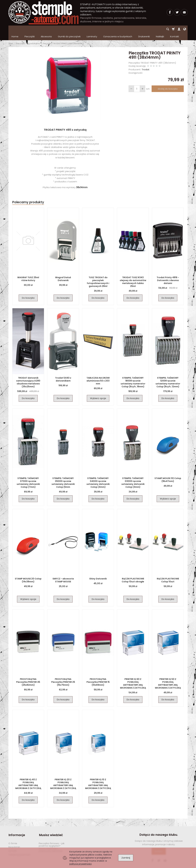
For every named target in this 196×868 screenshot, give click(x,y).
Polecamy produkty (28, 195)
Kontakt (13, 843)
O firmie (13, 836)
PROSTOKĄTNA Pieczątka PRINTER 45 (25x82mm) (28, 675)
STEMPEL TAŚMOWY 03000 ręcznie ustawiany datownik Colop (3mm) (133, 475)
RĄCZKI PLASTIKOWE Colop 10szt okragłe (133, 573)
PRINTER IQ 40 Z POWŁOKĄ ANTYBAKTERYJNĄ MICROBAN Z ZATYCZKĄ (28, 777)
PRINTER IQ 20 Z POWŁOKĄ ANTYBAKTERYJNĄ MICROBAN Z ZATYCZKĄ (63, 777)
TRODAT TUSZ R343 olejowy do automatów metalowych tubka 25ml (133, 274)
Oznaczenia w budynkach (118, 29)
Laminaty (92, 29)
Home (15, 29)
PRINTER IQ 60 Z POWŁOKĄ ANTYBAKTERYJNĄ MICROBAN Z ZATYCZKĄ (133, 676)
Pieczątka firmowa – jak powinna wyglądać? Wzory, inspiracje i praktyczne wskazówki (52, 839)
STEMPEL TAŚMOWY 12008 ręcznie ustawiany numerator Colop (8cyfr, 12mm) (168, 375)
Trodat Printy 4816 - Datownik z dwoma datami (168, 273)
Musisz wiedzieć (51, 827)
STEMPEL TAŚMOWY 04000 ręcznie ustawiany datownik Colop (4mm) (98, 475)
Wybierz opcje (98, 391)
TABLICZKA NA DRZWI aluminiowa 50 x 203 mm (98, 373)
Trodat (146, 62)
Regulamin (14, 839)
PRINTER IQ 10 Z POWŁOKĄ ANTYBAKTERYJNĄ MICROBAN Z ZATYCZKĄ (98, 777)
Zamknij (126, 858)
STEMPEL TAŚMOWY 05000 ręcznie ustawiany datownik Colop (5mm (63, 475)
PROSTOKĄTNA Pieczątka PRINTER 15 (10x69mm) (98, 675)
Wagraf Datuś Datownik (63, 272)
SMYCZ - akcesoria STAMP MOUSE (63, 573)
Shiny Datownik (98, 571)
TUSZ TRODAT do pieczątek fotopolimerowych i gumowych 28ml (98, 274)
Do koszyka (28, 290)
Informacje (17, 827)
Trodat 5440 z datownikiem (63, 372)
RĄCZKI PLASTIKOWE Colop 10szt (168, 573)
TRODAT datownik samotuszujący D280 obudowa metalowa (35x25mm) (28, 375)
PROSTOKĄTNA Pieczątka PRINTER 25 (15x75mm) (63, 675)
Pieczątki (30, 29)
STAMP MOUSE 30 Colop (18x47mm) (168, 472)
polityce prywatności (80, 864)
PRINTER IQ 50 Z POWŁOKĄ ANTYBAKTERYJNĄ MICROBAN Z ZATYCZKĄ (168, 676)
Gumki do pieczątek (69, 29)
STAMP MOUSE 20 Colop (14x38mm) (28, 573)
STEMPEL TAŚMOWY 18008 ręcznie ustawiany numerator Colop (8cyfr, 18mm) (133, 375)
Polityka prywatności (19, 847)
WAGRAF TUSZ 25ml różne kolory (28, 272)
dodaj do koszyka (168, 81)
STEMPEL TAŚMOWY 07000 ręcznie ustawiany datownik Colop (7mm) (28, 475)
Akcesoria (46, 29)
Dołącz (159, 844)
